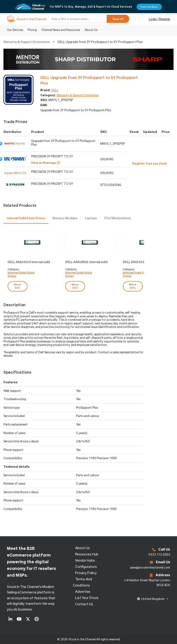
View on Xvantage (46, 163)
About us (83, 548)
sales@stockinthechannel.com (150, 567)
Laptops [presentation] (91, 218)
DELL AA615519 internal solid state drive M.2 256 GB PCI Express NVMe (29, 262)
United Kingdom (153, 599)
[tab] (26, 219)
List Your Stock (87, 598)
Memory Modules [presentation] (65, 218)
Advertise (83, 592)
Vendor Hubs (85, 560)
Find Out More (149, 7)
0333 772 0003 (159, 554)
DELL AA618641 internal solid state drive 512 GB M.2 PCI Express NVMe (86, 262)
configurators (86, 567)
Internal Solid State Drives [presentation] (26, 218)
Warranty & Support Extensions (27, 42)
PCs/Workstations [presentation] (118, 218)
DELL (55, 90)
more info (18, 286)
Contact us (84, 604)
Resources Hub (87, 554)
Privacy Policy (86, 573)
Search (118, 19)
